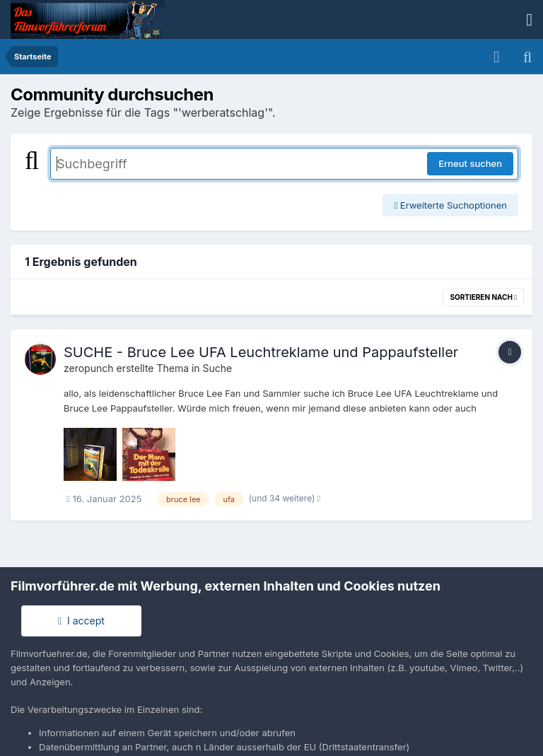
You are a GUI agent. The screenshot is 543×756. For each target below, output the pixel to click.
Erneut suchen (470, 163)
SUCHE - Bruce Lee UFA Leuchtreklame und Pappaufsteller (261, 352)
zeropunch (89, 368)
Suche (218, 368)
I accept (81, 621)
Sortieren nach (483, 297)
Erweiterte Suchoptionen (450, 205)
